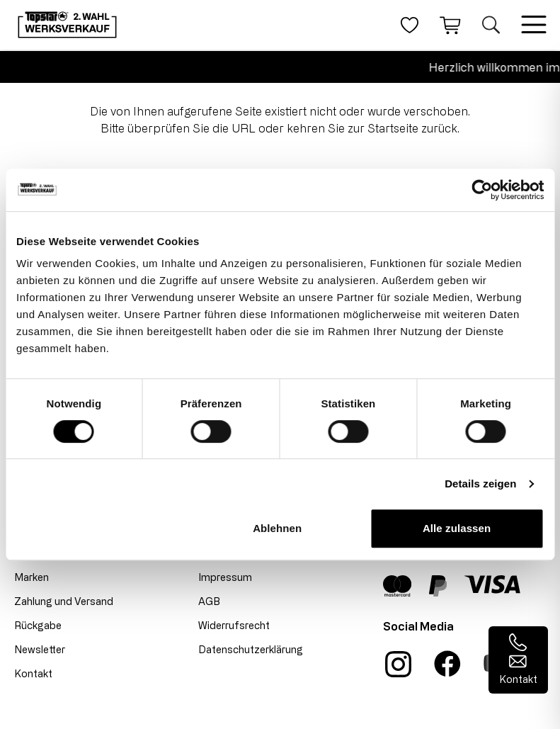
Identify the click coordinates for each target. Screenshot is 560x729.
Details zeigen (480, 484)
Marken (32, 577)
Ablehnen (277, 528)
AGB (209, 601)
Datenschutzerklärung (251, 649)
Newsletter (40, 649)
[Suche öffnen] (491, 25)
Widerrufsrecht (234, 625)
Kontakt (33, 673)
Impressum (225, 577)
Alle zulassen (457, 528)
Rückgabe (38, 625)
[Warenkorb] (450, 25)
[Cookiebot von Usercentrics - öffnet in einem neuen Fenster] (482, 190)
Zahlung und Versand (64, 601)
